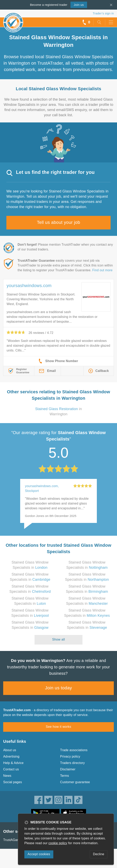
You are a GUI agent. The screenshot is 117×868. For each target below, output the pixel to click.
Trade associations (74, 750)
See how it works (58, 727)
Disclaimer (68, 769)
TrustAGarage (13, 840)
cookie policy (58, 843)
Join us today (59, 688)
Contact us (11, 769)
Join (79, 5)
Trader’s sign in (103, 13)
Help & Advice (13, 763)
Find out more (102, 270)
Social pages (13, 782)
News (7, 776)
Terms (65, 776)
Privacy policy (70, 756)
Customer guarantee (75, 782)
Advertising (11, 756)
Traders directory (72, 763)
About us (10, 750)
